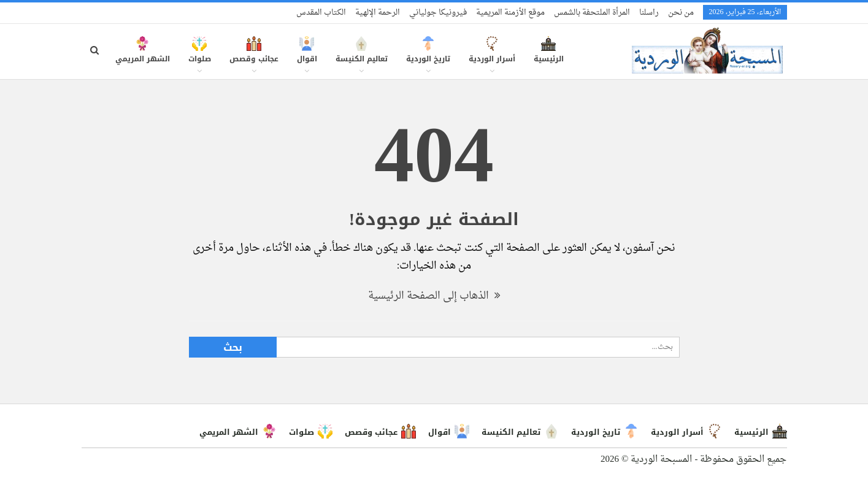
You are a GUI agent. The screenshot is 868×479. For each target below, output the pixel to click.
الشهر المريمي (143, 56)
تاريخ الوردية (428, 56)
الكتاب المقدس (321, 13)
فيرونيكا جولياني (438, 13)
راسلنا (649, 13)
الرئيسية (549, 56)
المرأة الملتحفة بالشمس (592, 13)
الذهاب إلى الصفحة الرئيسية (434, 296)
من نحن (681, 13)
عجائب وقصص (254, 56)
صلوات (200, 56)
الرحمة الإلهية (378, 13)
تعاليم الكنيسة (362, 56)
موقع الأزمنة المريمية (510, 13)
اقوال (307, 56)
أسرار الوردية (492, 56)
